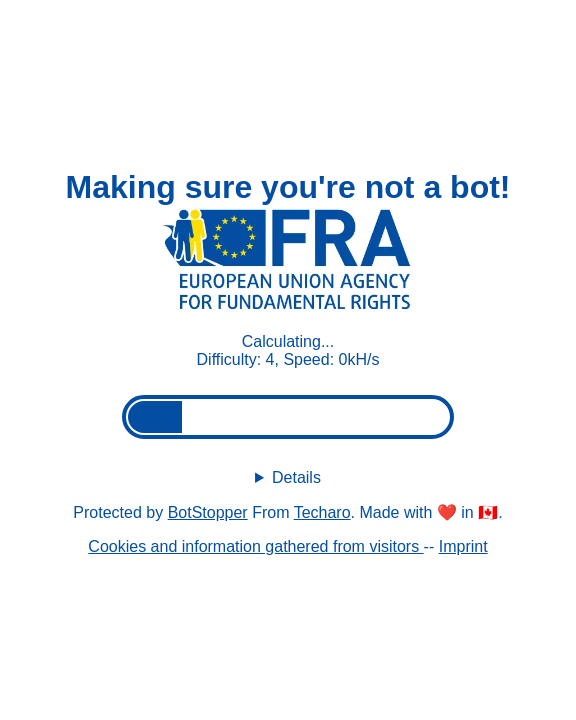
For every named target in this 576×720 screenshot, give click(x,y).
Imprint (463, 546)
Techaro (322, 512)
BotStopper (208, 512)
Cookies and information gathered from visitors (255, 546)
